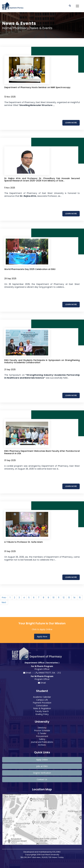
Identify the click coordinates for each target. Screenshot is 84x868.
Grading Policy (42, 714)
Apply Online (42, 760)
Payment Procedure (42, 703)
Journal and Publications (42, 742)
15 (80, 598)
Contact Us (42, 779)
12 (64, 598)
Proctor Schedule (42, 730)
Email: (42, 683)
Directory (42, 728)
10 (54, 598)
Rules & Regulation (42, 708)
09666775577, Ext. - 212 (49, 673)
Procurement (42, 736)
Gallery (42, 739)
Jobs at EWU (42, 766)
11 (59, 598)
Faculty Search (42, 711)
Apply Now (42, 637)
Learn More (71, 123)
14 (74, 598)
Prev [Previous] (4, 598)
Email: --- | (30, 673)
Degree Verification (42, 773)
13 (69, 598)
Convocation (42, 705)
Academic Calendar (42, 697)
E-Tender (42, 733)
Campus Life (42, 700)
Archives (42, 745)
